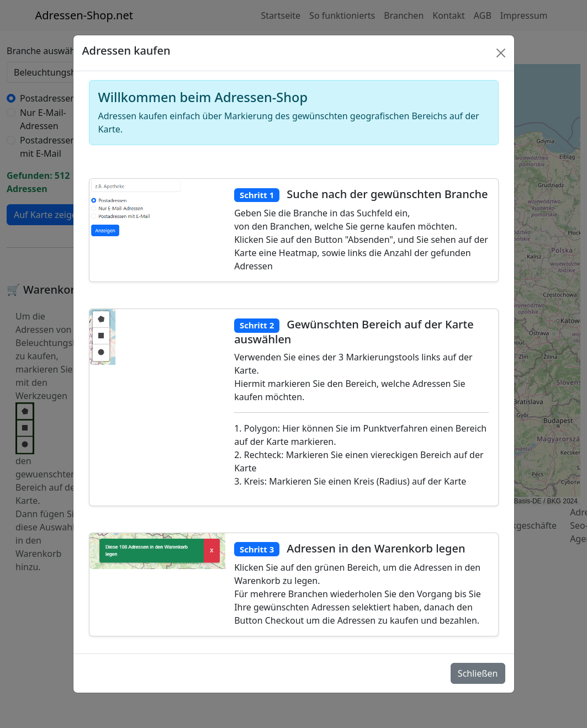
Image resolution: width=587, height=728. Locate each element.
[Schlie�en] (501, 53)
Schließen (478, 673)
